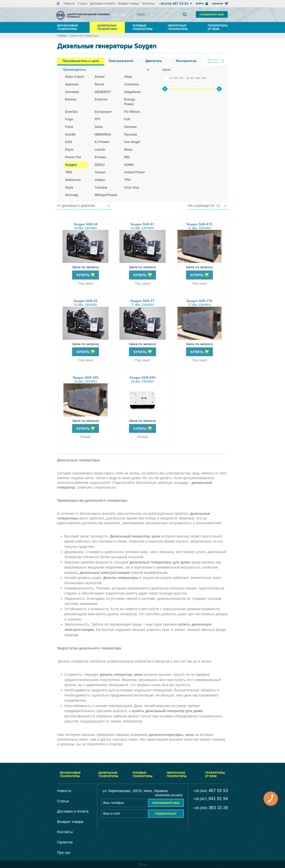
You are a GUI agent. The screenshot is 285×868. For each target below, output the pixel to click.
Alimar (100, 77)
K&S (69, 142)
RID (127, 157)
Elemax (71, 99)
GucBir (71, 134)
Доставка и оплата (103, 4)
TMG (69, 172)
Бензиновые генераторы (68, 27)
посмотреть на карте (169, 795)
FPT (98, 119)
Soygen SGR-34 (86, 224)
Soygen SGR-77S (199, 301)
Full (127, 119)
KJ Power (102, 142)
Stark (69, 188)
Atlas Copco (75, 77)
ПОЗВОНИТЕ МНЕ (212, 14)
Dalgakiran (133, 92)
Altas (128, 77)
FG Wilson (132, 112)
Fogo (69, 119)
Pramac (100, 157)
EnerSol (71, 112)
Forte (69, 127)
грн (181, 78)
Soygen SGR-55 (86, 301)
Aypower (72, 84)
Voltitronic (73, 180)
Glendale (72, 92)
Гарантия (65, 842)
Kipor (69, 150)
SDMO (129, 165)
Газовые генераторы (142, 27)
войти (202, 4)
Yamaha (101, 188)
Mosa (128, 150)
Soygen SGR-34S (86, 378)
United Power (135, 172)
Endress (101, 99)
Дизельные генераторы (107, 27)
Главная (62, 36)
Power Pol (73, 157)
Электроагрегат (121, 61)
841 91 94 (211, 798)
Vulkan (100, 180)
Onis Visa (132, 188)
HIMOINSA (103, 134)
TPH (127, 180)
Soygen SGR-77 (142, 301)
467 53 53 (176, 4)
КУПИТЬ (86, 275)
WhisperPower (106, 195)
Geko (99, 127)
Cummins (132, 84)
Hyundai (131, 134)
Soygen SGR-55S (142, 378)
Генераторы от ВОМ (218, 27)
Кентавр (72, 195)
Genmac (131, 127)
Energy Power (130, 102)
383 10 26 (211, 808)
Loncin (100, 150)
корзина (220, 4)
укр (124, 15)
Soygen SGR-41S (199, 224)
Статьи (83, 4)
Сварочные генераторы (178, 27)
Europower (103, 112)
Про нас (64, 853)
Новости (69, 4)
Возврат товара (129, 4)
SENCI (100, 165)
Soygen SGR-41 (142, 224)
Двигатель (154, 61)
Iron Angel (132, 142)
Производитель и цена (81, 61)
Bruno (99, 84)
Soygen (71, 165)
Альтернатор (186, 61)
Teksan (100, 172)
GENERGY (103, 92)
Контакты (148, 4)
